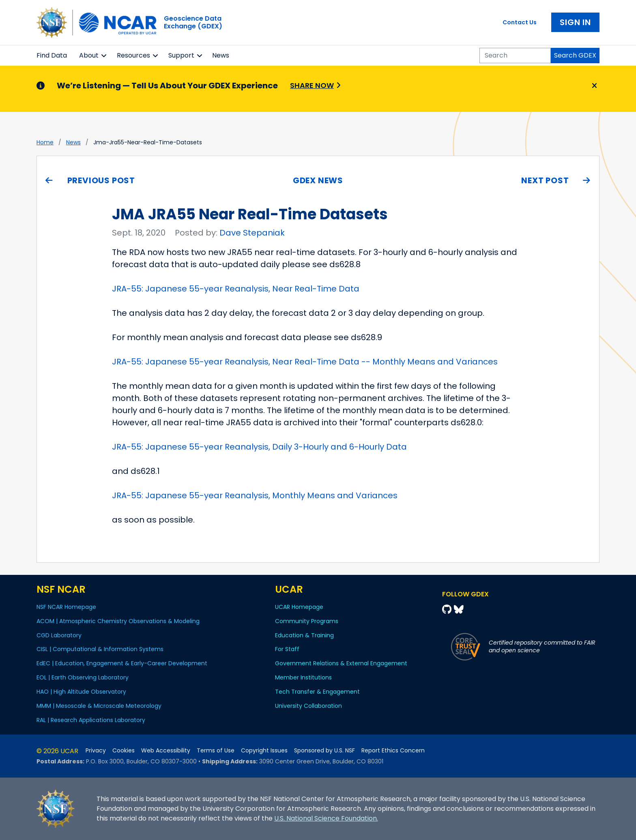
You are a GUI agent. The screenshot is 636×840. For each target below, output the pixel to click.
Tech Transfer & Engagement (317, 692)
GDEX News (318, 180)
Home (45, 142)
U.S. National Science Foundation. (326, 818)
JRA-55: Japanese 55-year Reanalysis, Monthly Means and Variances (255, 495)
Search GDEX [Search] (575, 55)
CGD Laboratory (59, 635)
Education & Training (304, 635)
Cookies (124, 751)
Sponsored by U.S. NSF (324, 751)
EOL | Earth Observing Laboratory (83, 677)
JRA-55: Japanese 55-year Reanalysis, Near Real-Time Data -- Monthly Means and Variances (305, 362)
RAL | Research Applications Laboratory (91, 720)
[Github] (448, 610)
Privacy (96, 751)
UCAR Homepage (299, 607)
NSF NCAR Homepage (66, 607)
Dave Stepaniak (252, 233)
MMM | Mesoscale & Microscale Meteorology (99, 706)
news (73, 142)
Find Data (52, 55)
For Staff (287, 649)
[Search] (515, 56)
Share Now (312, 85)
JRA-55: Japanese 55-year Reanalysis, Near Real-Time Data (236, 289)
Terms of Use (216, 751)
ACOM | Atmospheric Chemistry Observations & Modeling (118, 621)
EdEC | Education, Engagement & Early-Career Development (122, 663)
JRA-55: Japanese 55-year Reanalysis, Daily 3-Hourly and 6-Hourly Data (259, 447)
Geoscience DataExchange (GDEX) (193, 22)
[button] (104, 56)
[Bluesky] (459, 610)
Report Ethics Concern (393, 751)
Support (181, 55)
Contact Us (520, 22)
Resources (133, 55)
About (89, 55)
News (221, 55)
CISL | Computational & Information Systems (100, 649)
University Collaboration (308, 706)
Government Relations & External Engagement (341, 663)
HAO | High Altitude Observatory (81, 692)
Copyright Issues (264, 751)
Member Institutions (303, 677)
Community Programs (307, 621)
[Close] (593, 86)
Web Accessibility (166, 751)
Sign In (575, 22)
